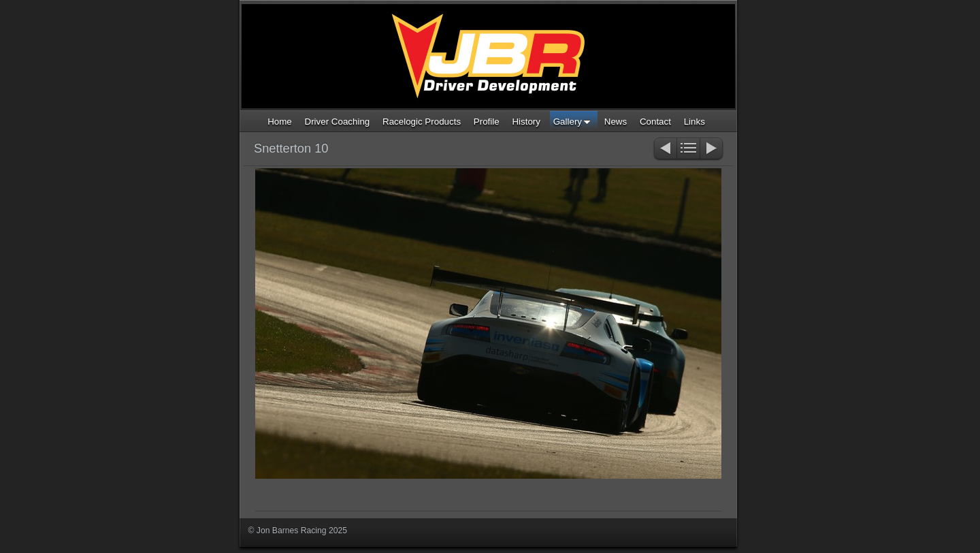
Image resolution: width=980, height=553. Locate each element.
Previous (665, 149)
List (688, 149)
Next (712, 149)
